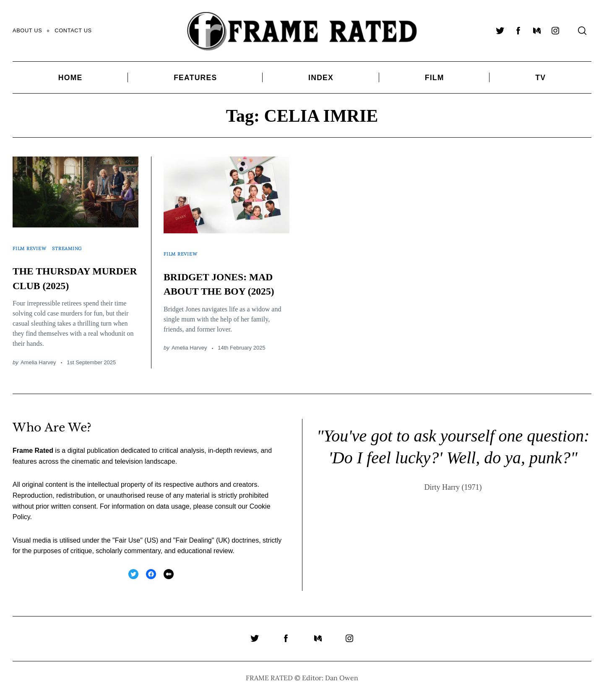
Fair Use (128, 547)
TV (540, 78)
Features (195, 78)
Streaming (75, 244)
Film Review (32, 244)
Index (321, 78)
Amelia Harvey (38, 369)
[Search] (582, 31)
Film (435, 78)
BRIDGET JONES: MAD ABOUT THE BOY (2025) (217, 282)
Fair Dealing (193, 547)
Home (70, 78)
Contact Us (73, 30)
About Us (27, 30)
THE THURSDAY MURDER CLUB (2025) (62, 277)
